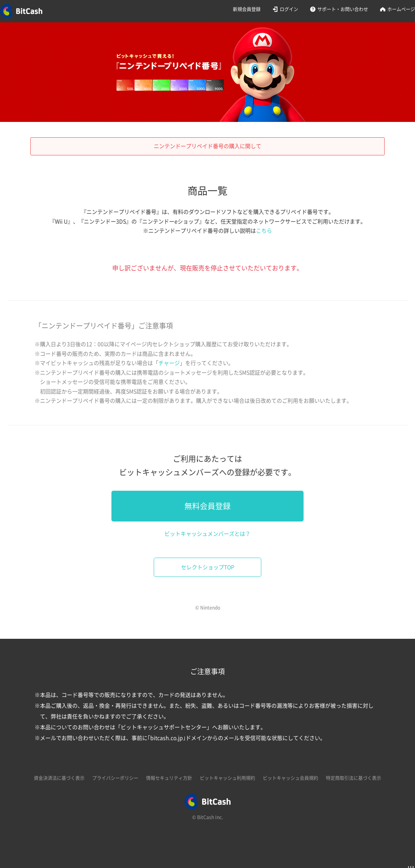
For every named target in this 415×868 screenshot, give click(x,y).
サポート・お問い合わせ (343, 9)
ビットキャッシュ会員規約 (290, 778)
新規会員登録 (247, 9)
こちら (264, 231)
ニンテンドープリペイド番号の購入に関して (207, 146)
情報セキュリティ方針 (169, 778)
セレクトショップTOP (208, 567)
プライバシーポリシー (115, 778)
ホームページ (401, 9)
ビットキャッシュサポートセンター (164, 727)
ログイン (289, 9)
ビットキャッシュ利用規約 (227, 778)
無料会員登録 (207, 506)
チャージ (169, 363)
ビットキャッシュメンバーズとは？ (207, 534)
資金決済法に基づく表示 (59, 778)
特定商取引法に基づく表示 (354, 778)
